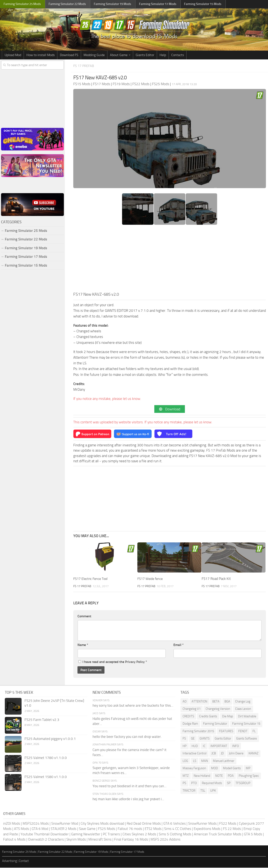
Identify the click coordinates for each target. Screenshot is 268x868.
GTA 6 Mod (40, 829)
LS (195, 761)
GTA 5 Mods (253, 835)
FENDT (243, 732)
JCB (214, 754)
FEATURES (226, 732)
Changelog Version (218, 709)
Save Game (87, 829)
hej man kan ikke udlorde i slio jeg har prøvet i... (128, 800)
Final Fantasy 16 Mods (131, 840)
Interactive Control (195, 754)
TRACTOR (189, 791)
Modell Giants (232, 769)
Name (83, 645)
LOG (185, 761)
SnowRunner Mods (202, 824)
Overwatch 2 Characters (46, 840)
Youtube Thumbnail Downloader (45, 835)
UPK (213, 791)
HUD (195, 746)
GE (193, 739)
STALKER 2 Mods (64, 829)
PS (184, 783)
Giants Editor (145, 55)
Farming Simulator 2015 (198, 732)
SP (229, 783)
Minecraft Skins (100, 840)
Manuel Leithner (224, 761)
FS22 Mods (228, 824)
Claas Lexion (243, 709)
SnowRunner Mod (65, 824)
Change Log (243, 702)
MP (248, 769)
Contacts (178, 55)
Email (178, 645)
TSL (203, 791)
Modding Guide (94, 55)
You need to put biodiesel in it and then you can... (129, 786)
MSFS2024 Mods (36, 824)
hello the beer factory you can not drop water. (127, 737)
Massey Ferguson (194, 769)
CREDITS (188, 717)
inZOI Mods (12, 824)
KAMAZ (253, 754)
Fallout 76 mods (130, 829)
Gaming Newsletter (86, 835)
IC (204, 746)
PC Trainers (111, 835)
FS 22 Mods (232, 829)
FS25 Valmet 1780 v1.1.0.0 (46, 758)
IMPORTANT (219, 746)
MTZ (186, 776)
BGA (227, 702)
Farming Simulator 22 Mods (26, 239)
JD (222, 754)
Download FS (69, 55)
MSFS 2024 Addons (166, 840)
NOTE (219, 776)
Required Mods (212, 783)
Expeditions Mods (207, 829)
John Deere (236, 754)
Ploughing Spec (249, 776)
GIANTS (205, 739)
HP (185, 746)
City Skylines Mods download (102, 824)
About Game (119, 55)
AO (185, 702)
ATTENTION (199, 702)
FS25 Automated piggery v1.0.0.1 (50, 739)
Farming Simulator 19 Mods (26, 248)
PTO (194, 783)
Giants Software (247, 739)
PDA (231, 776)
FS (184, 739)
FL (254, 732)
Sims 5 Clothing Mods (175, 835)
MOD (215, 769)
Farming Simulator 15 (246, 724)
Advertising (10, 861)
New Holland (202, 776)
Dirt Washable (247, 717)
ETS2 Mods (153, 829)
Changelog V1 (192, 709)
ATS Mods (22, 829)
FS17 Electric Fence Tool (92, 579)
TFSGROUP (243, 783)
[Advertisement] (170, 259)
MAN (205, 761)
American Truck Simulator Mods (218, 835)
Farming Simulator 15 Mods (26, 265)
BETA (216, 702)
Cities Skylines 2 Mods (139, 835)
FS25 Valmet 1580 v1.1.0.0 (46, 777)
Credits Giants (208, 717)
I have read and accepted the (113, 662)
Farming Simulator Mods (22, 4)
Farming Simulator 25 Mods (26, 231)
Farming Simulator (215, 724)
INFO (236, 746)
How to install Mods (41, 55)
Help (163, 55)
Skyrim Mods (76, 840)
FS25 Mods (107, 829)
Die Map (228, 717)
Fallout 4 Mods (14, 840)
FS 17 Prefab (85, 66)
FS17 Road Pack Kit (216, 579)
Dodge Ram (190, 724)
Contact (24, 861)
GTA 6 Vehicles (175, 824)
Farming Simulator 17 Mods (26, 257)
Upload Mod (13, 55)
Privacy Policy (135, 662)
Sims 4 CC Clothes (178, 829)
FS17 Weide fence (151, 579)
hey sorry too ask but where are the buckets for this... (133, 706)
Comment (84, 617)
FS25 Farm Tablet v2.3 (42, 720)
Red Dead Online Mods (144, 824)
